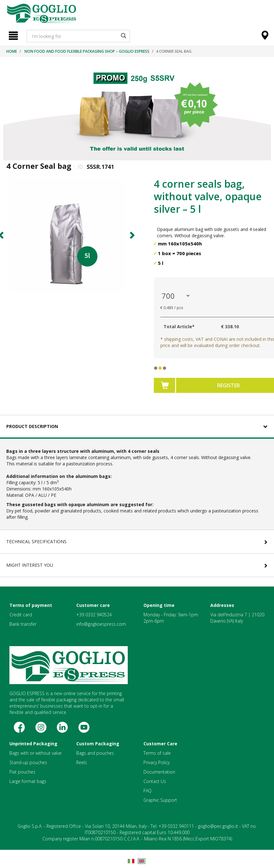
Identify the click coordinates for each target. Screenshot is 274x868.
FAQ (148, 791)
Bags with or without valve (35, 753)
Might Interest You (30, 565)
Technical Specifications (36, 541)
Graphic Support (160, 800)
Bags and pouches (95, 753)
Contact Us (155, 781)
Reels (82, 762)
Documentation (159, 772)
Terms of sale (157, 753)
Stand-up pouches (28, 762)
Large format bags (28, 781)
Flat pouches (22, 772)
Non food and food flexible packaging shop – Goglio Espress (87, 51)
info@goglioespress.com (101, 624)
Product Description (32, 426)
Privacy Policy (156, 762)
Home (12, 51)
